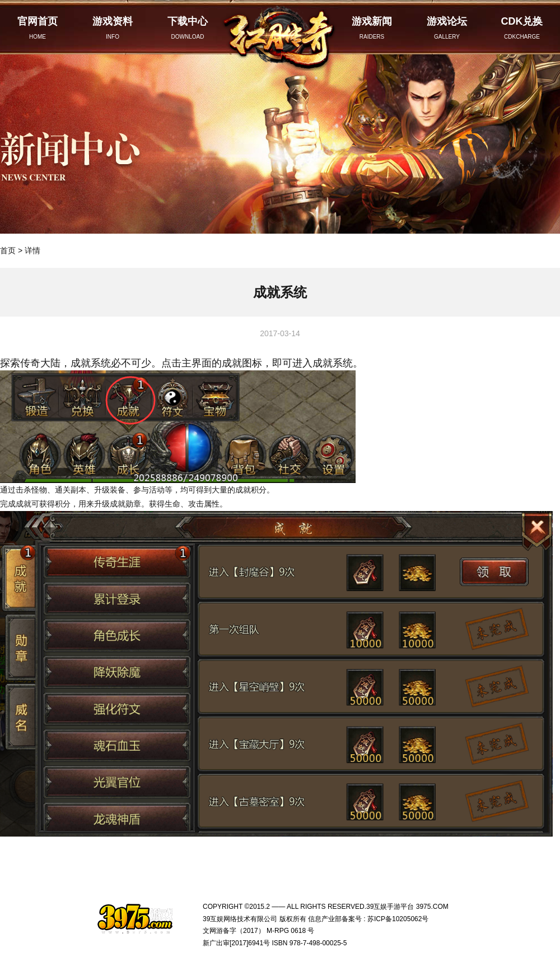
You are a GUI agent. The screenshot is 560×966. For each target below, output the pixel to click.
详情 (32, 250)
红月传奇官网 (280, 35)
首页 (8, 250)
